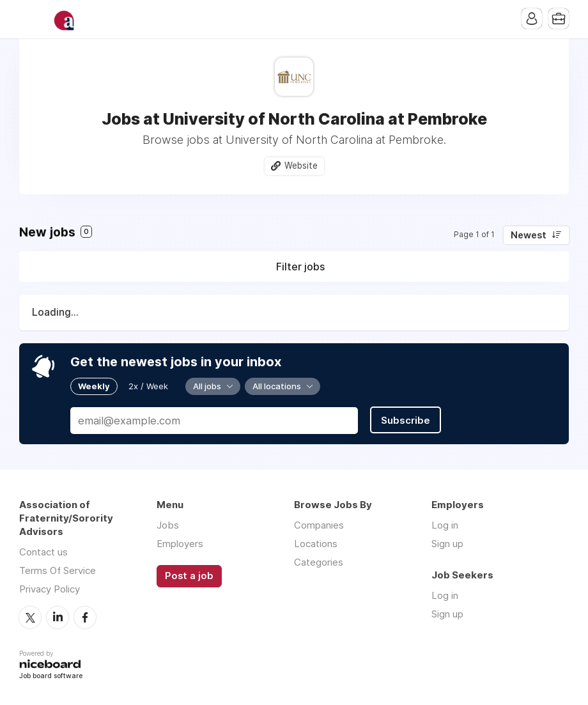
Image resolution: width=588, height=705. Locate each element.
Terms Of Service (58, 570)
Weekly (94, 386)
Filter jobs (300, 267)
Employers (180, 544)
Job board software (51, 677)
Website (301, 166)
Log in (445, 525)
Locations (316, 544)
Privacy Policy (50, 589)
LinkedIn (58, 617)
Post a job (189, 576)
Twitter (30, 617)
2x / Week (148, 386)
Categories (319, 562)
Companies (319, 525)
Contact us (43, 552)
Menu (29, 19)
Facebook (85, 617)
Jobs (168, 525)
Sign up (447, 544)
